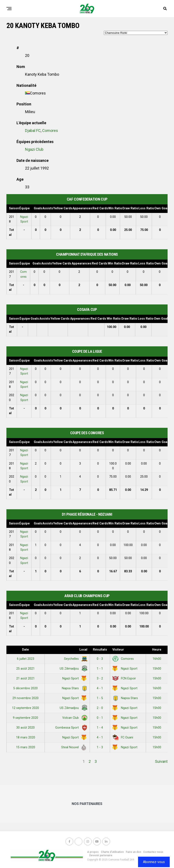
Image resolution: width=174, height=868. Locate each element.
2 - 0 (100, 708)
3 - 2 (100, 678)
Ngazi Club (34, 149)
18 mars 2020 (26, 737)
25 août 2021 (25, 669)
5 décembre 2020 (25, 688)
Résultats (100, 650)
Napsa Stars (74, 688)
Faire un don (133, 852)
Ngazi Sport (125, 669)
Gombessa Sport (71, 728)
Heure (157, 650)
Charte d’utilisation (112, 852)
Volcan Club (74, 718)
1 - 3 (100, 747)
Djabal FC (33, 131)
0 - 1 (100, 718)
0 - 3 (100, 659)
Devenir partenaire (101, 855)
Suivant (161, 761)
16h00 (157, 659)
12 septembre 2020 (25, 708)
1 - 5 (100, 698)
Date (25, 650)
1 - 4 (100, 728)
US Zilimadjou (73, 669)
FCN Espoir (124, 678)
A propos (93, 852)
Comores (50, 131)
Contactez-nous (153, 852)
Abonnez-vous (154, 862)
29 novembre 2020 (25, 698)
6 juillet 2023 (26, 659)
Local (83, 650)
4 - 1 (100, 688)
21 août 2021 (25, 678)
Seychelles (75, 659)
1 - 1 (100, 669)
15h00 (157, 669)
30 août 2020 (25, 728)
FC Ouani (123, 737)
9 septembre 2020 (25, 718)
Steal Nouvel (74, 747)
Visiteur (118, 650)
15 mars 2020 (26, 747)
